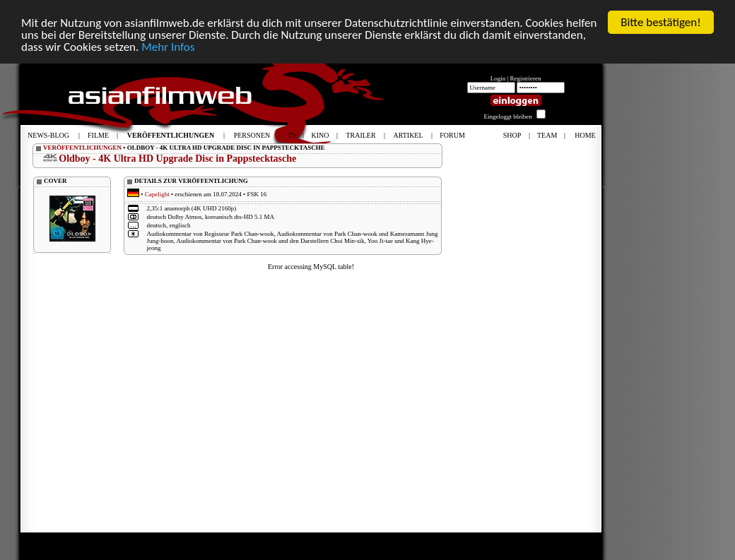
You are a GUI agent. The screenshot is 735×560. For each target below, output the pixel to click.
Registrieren (526, 78)
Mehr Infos (168, 47)
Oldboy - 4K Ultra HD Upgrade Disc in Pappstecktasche (177, 159)
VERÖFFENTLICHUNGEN (82, 148)
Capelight (157, 194)
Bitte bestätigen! (661, 22)
